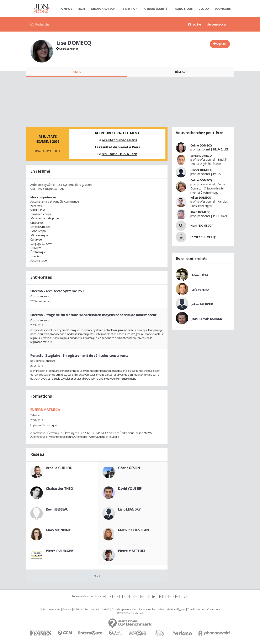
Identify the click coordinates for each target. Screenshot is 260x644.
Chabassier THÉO (60, 489)
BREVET (48, 151)
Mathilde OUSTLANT (135, 530)
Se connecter (217, 24)
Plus (97, 576)
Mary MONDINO (59, 530)
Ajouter (222, 44)
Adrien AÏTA (200, 275)
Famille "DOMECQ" (203, 237)
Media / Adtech (103, 9)
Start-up (130, 9)
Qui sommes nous (50, 610)
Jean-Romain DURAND (207, 319)
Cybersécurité (156, 9)
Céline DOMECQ (201, 180)
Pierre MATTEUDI (132, 551)
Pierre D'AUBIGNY (60, 551)
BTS (58, 151)
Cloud (204, 9)
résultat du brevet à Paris (119, 147)
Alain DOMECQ (200, 212)
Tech (81, 9)
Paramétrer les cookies (152, 610)
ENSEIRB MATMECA (45, 410)
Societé (105, 610)
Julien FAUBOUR (202, 304)
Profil (76, 72)
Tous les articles (196, 610)
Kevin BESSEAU (57, 509)
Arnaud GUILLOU (59, 468)
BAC (38, 151)
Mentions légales (176, 610)
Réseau (180, 72)
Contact (67, 610)
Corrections (214, 610)
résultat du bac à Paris (120, 140)
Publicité (78, 610)
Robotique (184, 9)
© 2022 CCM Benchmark (130, 613)
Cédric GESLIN (129, 468)
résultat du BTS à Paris (120, 154)
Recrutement (92, 610)
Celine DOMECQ (201, 145)
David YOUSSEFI (130, 489)
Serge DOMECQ (201, 156)
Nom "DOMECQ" (202, 225)
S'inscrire (194, 24)
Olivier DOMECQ (201, 170)
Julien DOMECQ (201, 197)
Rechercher (43, 24)
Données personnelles (124, 610)
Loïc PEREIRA (200, 290)
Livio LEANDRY (129, 509)
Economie (223, 9)
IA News (66, 9)
